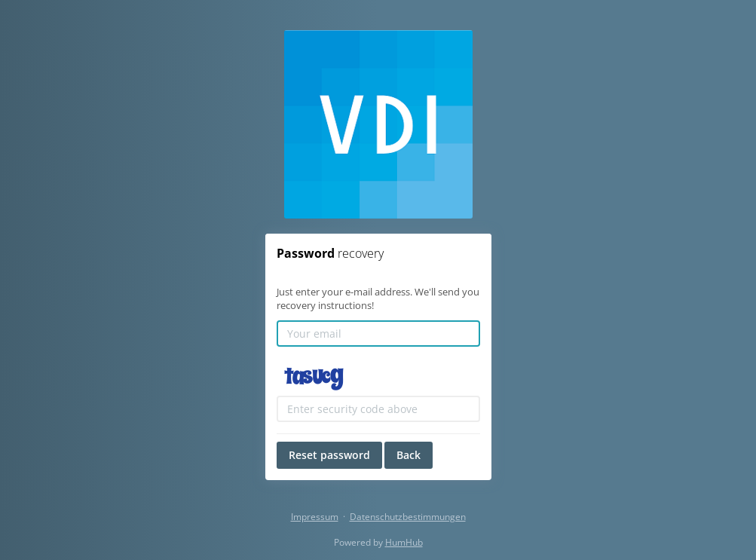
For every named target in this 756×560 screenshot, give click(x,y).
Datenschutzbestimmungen (408, 517)
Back (409, 455)
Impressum (315, 517)
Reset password (329, 455)
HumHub (404, 542)
